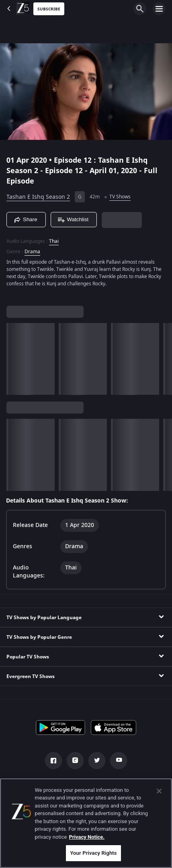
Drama (32, 252)
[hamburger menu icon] (159, 9)
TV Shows (120, 197)
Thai (54, 241)
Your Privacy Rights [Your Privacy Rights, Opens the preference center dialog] (93, 853)
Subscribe (49, 9)
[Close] (159, 791)
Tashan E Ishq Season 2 (38, 197)
